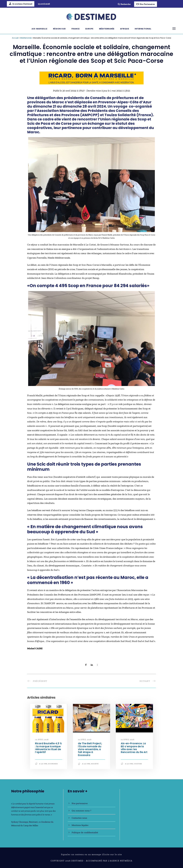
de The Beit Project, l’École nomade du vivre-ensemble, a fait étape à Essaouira (90, 749)
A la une (43, 764)
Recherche (124, 4)
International (143, 29)
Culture (138, 764)
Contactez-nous (79, 818)
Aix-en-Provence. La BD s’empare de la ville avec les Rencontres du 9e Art (134, 748)
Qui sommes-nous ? (81, 811)
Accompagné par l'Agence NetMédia (109, 861)
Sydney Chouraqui (20, 822)
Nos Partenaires (146, 4)
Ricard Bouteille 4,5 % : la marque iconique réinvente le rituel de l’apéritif (48, 748)
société (95, 764)
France (76, 29)
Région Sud (59, 29)
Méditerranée (107, 29)
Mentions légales (80, 825)
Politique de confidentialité (85, 832)
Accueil (15, 38)
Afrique (125, 29)
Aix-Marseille (39, 29)
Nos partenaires (80, 803)
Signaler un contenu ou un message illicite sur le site (91, 855)
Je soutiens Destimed (21, 4)
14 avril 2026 (42, 740)
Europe (89, 29)
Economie (53, 764)
